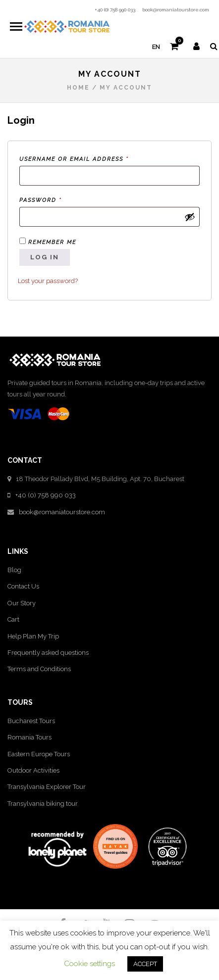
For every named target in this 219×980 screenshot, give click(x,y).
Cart (13, 619)
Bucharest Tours (31, 721)
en (156, 47)
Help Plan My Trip (33, 636)
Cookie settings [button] (89, 964)
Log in (45, 257)
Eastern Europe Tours (39, 754)
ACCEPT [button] (145, 964)
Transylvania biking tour (43, 804)
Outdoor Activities (33, 770)
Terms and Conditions (39, 669)
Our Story (22, 603)
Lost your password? (48, 281)
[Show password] (190, 217)
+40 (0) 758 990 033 (115, 10)
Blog (14, 570)
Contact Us (23, 586)
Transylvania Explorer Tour (47, 787)
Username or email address (91, 158)
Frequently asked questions (48, 653)
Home (78, 88)
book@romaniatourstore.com (176, 10)
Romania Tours (29, 737)
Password (57, 199)
